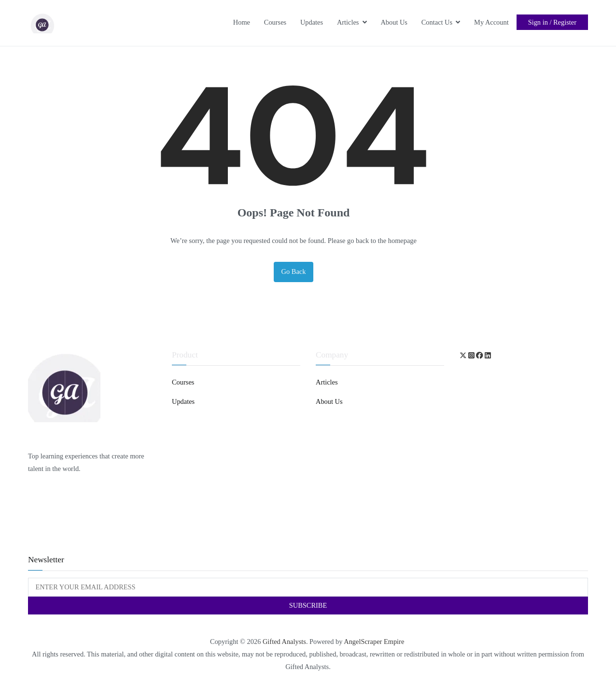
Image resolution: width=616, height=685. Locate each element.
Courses (275, 22)
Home (242, 22)
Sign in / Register (552, 22)
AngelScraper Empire (375, 642)
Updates (312, 22)
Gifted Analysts (284, 642)
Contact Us (437, 22)
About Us (394, 22)
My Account (491, 22)
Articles (348, 22)
